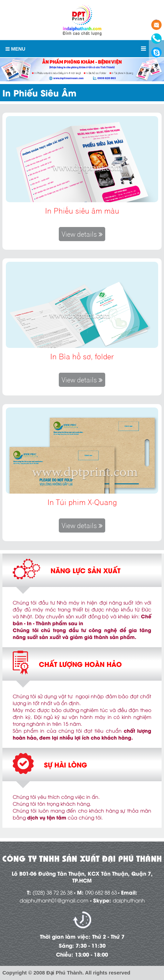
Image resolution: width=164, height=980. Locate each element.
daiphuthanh (129, 900)
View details (82, 234)
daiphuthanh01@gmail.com (54, 900)
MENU (15, 49)
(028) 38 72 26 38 (53, 892)
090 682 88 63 (101, 892)
